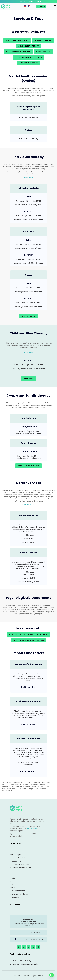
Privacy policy (15, 897)
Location (13, 878)
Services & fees (15, 861)
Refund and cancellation (19, 894)
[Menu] (55, 6)
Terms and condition (17, 891)
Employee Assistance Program (21, 867)
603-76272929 (32, 829)
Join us (12, 888)
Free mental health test (18, 858)
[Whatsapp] (52, 975)
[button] (19, 947)
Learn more (29, 177)
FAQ (11, 881)
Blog (11, 884)
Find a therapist (15, 855)
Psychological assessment (19, 864)
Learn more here (28, 504)
